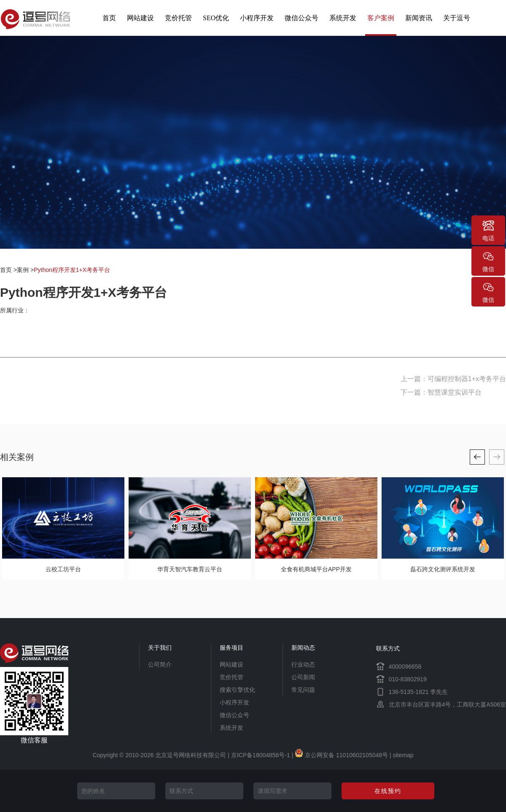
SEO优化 (216, 18)
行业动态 (303, 664)
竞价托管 (178, 18)
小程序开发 (257, 18)
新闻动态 (303, 648)
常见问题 (303, 690)
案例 (23, 270)
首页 (109, 18)
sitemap (403, 755)
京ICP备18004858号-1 (261, 755)
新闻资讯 (419, 18)
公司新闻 (303, 677)
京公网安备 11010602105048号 (341, 755)
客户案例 (381, 18)
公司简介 (160, 664)
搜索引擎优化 (237, 690)
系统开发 (343, 18)
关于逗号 (457, 18)
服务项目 (231, 648)
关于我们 (160, 648)
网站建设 (140, 18)
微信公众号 (301, 18)
